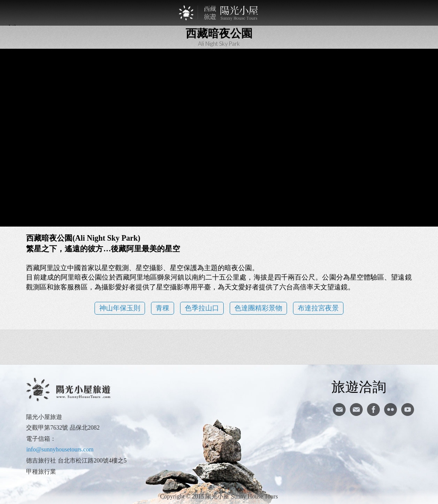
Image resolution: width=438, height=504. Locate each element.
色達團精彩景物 (258, 308)
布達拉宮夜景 (318, 308)
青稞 (163, 308)
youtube (408, 410)
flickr (391, 410)
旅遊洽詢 (359, 386)
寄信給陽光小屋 (339, 410)
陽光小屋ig (356, 410)
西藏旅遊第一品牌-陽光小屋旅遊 (219, 13)
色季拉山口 (202, 308)
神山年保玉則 (120, 308)
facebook (373, 410)
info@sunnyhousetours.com (60, 449)
